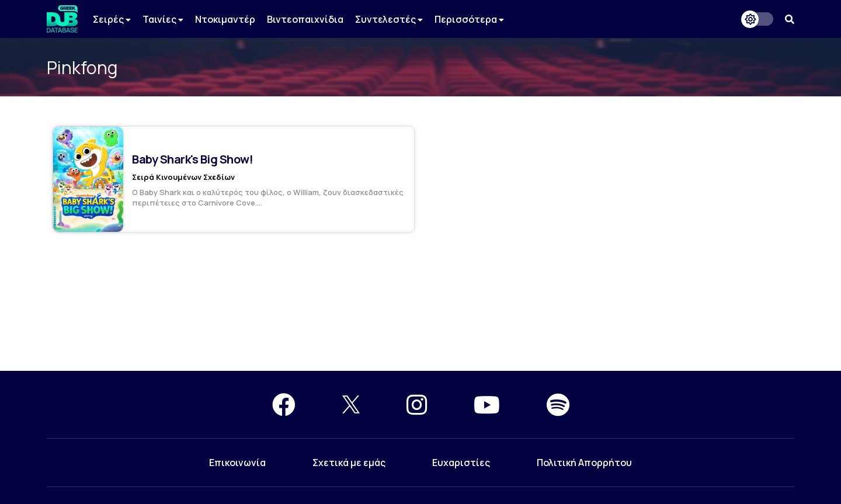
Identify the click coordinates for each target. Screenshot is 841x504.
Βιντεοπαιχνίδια (305, 19)
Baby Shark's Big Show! (192, 159)
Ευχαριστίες (461, 463)
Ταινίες (163, 19)
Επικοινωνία (237, 463)
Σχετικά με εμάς (349, 463)
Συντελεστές (389, 19)
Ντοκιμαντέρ (225, 19)
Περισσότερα (469, 19)
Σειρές (112, 19)
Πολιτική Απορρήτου (584, 463)
